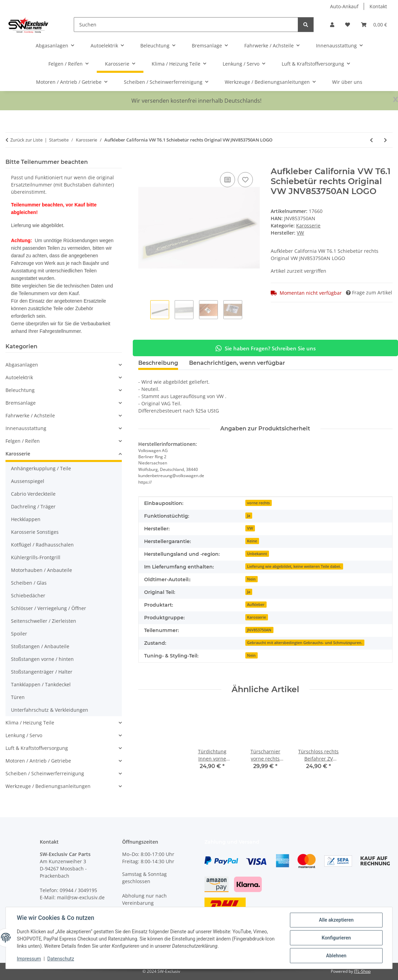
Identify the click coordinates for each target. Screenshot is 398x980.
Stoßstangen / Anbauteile (40, 646)
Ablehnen (336, 956)
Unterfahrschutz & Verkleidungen (50, 710)
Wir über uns (347, 82)
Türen (18, 697)
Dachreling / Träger (33, 506)
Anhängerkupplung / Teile (41, 468)
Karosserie (308, 226)
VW (250, 528)
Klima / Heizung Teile (30, 723)
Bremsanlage (21, 403)
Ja (249, 516)
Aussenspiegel (28, 481)
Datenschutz (61, 959)
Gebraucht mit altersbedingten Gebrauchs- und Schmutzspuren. (305, 643)
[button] (332, 25)
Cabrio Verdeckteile (33, 494)
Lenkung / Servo (24, 735)
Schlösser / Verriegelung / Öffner (49, 608)
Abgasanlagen (22, 365)
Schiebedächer (28, 595)
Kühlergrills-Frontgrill (36, 557)
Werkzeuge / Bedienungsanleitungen (48, 786)
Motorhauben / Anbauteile (42, 570)
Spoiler (19, 634)
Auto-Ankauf (344, 6)
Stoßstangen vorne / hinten (42, 659)
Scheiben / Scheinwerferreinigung (45, 773)
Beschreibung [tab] (158, 363)
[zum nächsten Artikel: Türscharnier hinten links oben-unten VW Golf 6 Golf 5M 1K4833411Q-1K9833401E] (385, 140)
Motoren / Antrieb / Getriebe (38, 761)
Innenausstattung (26, 428)
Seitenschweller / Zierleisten (44, 621)
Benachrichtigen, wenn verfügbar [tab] (237, 363)
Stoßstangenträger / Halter (42, 672)
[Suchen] (186, 25)
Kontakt (378, 6)
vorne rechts (258, 503)
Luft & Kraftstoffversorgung (37, 748)
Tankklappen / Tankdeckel (41, 684)
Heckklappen (26, 519)
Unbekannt (257, 554)
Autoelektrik (19, 377)
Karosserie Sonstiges (35, 532)
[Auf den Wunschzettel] (245, 180)
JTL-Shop (362, 971)
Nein (251, 579)
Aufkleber (256, 605)
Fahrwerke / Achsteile (30, 415)
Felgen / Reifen (23, 441)
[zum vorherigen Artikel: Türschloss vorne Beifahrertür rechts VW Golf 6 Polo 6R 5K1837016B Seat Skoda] (371, 140)
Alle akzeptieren (336, 920)
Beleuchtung (20, 390)
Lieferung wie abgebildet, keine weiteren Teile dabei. (294, 566)
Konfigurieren (336, 938)
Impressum (29, 959)
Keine (252, 541)
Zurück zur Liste (26, 140)
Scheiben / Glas (29, 583)
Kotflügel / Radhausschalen (42, 545)
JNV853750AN (259, 630)
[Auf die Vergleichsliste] (227, 180)
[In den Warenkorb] (144, 163)
